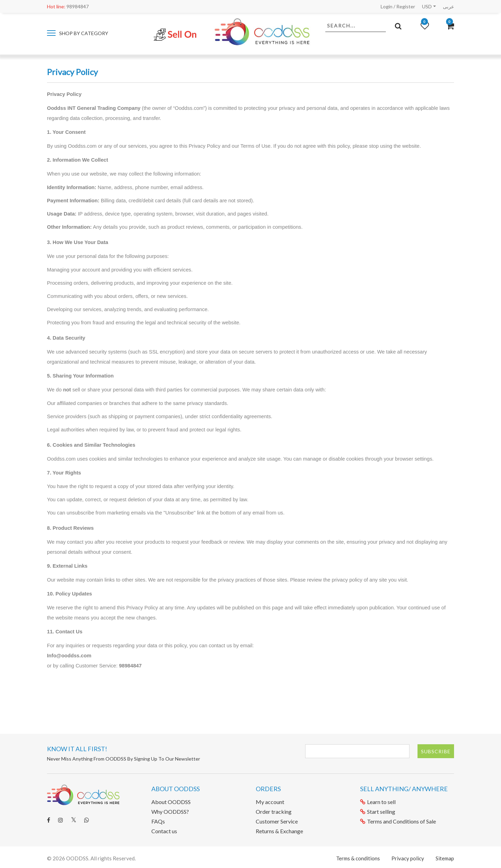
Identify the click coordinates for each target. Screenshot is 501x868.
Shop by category (78, 33)
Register (406, 6)
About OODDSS (171, 802)
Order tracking (274, 812)
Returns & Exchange (279, 831)
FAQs (158, 821)
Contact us (164, 831)
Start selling (378, 812)
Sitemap (445, 858)
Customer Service (277, 821)
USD (427, 6)
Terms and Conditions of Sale (398, 821)
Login (387, 6)
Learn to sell (378, 802)
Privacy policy (408, 858)
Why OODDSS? (170, 812)
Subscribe (436, 751)
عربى (448, 6)
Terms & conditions (358, 858)
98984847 (68, 6)
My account (270, 802)
